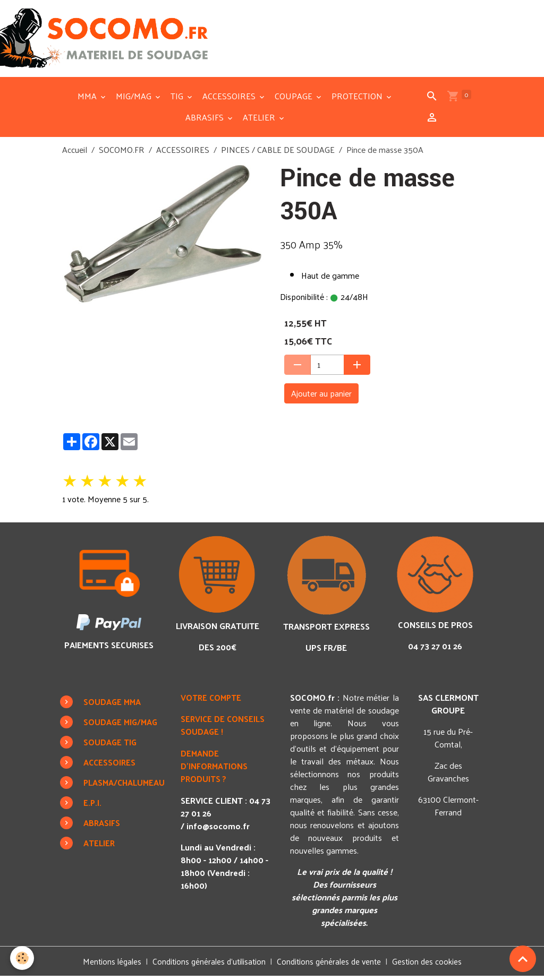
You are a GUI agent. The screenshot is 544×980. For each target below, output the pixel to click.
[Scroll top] (523, 959)
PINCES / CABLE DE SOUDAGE (278, 153)
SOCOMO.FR (122, 153)
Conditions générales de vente (331, 965)
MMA (88, 100)
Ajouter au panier (321, 397)
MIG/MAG (135, 100)
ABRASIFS (206, 121)
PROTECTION (358, 100)
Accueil (75, 153)
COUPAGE (295, 100)
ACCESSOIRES (230, 100)
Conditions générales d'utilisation (207, 965)
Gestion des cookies (432, 965)
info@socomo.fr (221, 828)
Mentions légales (107, 965)
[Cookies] (23, 958)
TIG (178, 100)
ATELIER (260, 121)
